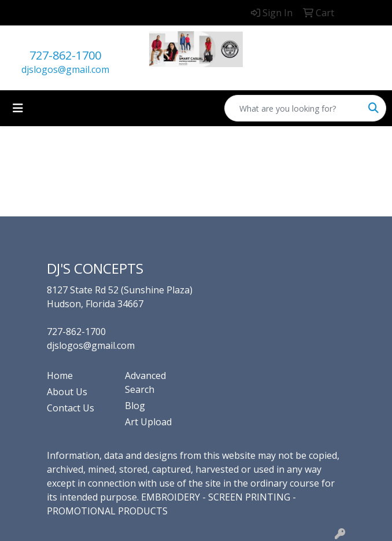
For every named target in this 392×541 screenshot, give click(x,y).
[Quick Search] (293, 108)
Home (60, 376)
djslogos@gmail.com (65, 69)
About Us (67, 392)
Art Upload (148, 422)
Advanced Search (145, 382)
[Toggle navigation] (18, 108)
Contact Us (71, 408)
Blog (135, 406)
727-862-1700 (65, 55)
